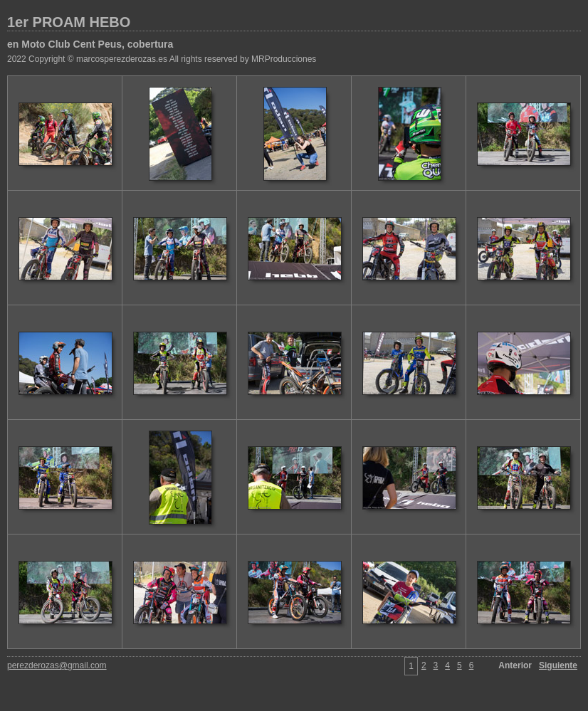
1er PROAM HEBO (69, 22)
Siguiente (558, 665)
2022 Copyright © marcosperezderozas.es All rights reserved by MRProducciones (162, 59)
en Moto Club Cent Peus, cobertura (90, 44)
